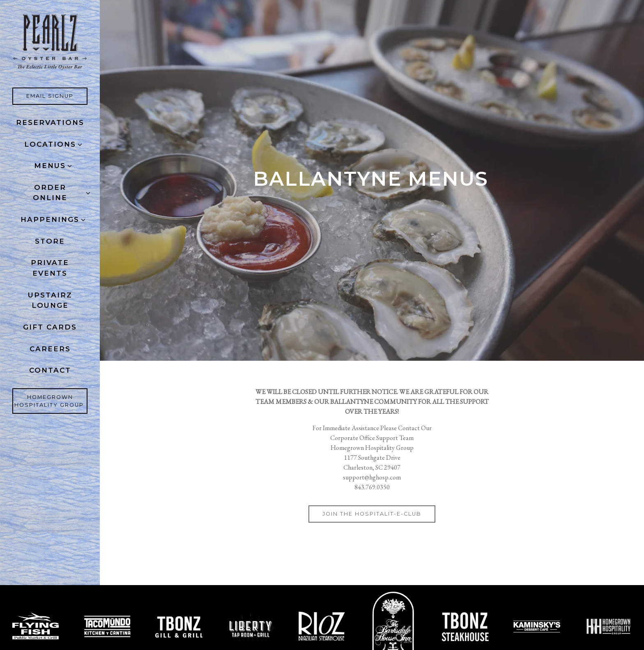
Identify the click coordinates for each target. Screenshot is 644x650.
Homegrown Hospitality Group (51, 401)
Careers (52, 348)
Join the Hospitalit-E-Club (372, 514)
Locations (50, 144)
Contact (50, 370)
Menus (50, 166)
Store (50, 241)
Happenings (50, 219)
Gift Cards (52, 326)
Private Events (50, 268)
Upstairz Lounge (50, 300)
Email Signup (57, 95)
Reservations (50, 122)
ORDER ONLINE (50, 193)
